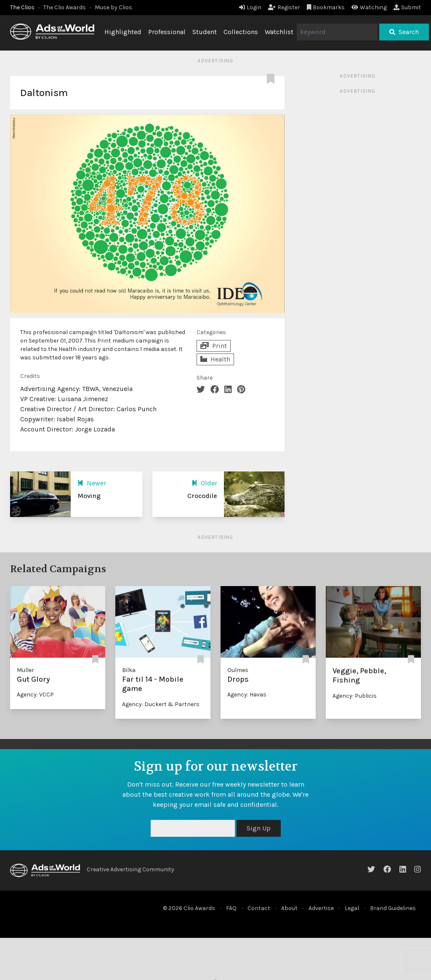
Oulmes (238, 670)
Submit (407, 7)
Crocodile (202, 496)
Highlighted (123, 32)
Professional (167, 32)
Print (214, 346)
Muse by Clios (113, 7)
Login (250, 7)
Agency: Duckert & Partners (161, 704)
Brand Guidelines (393, 908)
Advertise (321, 908)
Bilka (129, 670)
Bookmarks (326, 7)
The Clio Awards (65, 7)
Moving (89, 496)
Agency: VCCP (35, 695)
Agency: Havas (247, 695)
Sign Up (259, 828)
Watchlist (279, 32)
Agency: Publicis (355, 696)
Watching (369, 7)
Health (215, 359)
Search (404, 32)
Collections (241, 32)
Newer (92, 483)
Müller (25, 670)
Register (284, 7)
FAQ (231, 908)
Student (205, 32)
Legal (352, 908)
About (289, 908)
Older (204, 483)
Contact (259, 908)
